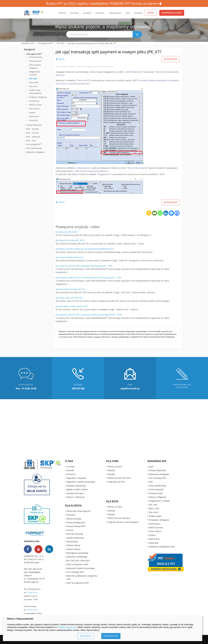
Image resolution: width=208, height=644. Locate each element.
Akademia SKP (28, 43)
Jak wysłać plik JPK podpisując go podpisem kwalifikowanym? (85, 249)
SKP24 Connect (35, 105)
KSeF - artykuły (32, 129)
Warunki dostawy (75, 534)
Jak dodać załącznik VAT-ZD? (69, 298)
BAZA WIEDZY (115, 13)
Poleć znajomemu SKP (78, 564)
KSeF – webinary (33, 137)
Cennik (70, 530)
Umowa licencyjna (75, 493)
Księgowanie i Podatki (34, 73)
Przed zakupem (36, 57)
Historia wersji (73, 545)
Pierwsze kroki (35, 61)
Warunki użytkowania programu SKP (82, 577)
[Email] (154, 213)
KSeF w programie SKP (78, 583)
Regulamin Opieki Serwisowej (81, 482)
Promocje (71, 515)
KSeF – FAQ (31, 141)
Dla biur (87, 13)
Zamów (151, 13)
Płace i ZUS (33, 82)
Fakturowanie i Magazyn (35, 66)
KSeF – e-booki (32, 133)
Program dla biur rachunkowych (123, 522)
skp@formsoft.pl (30, 596)
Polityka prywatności (76, 486)
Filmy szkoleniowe (34, 148)
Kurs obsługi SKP (34, 144)
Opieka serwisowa (75, 538)
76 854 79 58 (32, 593)
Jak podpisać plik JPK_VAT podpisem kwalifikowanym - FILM (84, 266)
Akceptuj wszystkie (111, 636)
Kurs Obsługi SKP (75, 572)
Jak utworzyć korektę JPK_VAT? (70, 240)
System (32, 113)
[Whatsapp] (160, 213)
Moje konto (34, 116)
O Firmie (71, 467)
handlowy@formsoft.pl (33, 613)
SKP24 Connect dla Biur (119, 518)
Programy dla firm (116, 482)
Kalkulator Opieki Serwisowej (80, 568)
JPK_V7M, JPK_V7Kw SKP (78, 561)
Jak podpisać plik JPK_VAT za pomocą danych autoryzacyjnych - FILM (88, 278)
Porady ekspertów (34, 125)
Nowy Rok (33, 120)
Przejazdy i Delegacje (38, 97)
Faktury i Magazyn (158, 497)
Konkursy (71, 474)
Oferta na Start (115, 467)
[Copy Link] (149, 213)
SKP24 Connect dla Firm (119, 478)
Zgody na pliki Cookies (77, 489)
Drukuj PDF (171, 59)
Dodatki (111, 474)
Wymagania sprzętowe (77, 553)
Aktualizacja (72, 542)
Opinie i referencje (76, 497)
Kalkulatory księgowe (35, 152)
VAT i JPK (60, 43)
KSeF (128, 13)
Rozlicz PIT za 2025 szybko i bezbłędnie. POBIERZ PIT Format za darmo (104, 3)
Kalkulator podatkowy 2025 (162, 547)
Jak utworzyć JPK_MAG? (67, 232)
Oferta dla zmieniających (79, 511)
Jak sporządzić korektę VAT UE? (70, 289)
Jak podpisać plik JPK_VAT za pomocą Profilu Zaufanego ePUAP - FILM (89, 315)
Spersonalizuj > (86, 636)
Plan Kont (33, 86)
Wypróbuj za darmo (172, 13)
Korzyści (100, 13)
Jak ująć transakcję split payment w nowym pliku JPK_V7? (108, 52)
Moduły (111, 470)
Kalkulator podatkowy (77, 557)
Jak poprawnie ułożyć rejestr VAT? (72, 306)
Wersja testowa (74, 519)
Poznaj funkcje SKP (76, 526)
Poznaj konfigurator (76, 522)
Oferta (62, 13)
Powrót (60, 59)
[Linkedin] (166, 213)
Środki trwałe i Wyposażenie (35, 92)
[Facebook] (177, 213)
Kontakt (138, 13)
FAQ (151, 482)
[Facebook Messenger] (171, 213)
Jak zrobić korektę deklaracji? (69, 257)
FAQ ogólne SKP (45, 43)
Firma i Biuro (34, 109)
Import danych (74, 549)
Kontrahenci (34, 101)
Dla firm (74, 13)
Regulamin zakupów (76, 478)
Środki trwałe (155, 516)
